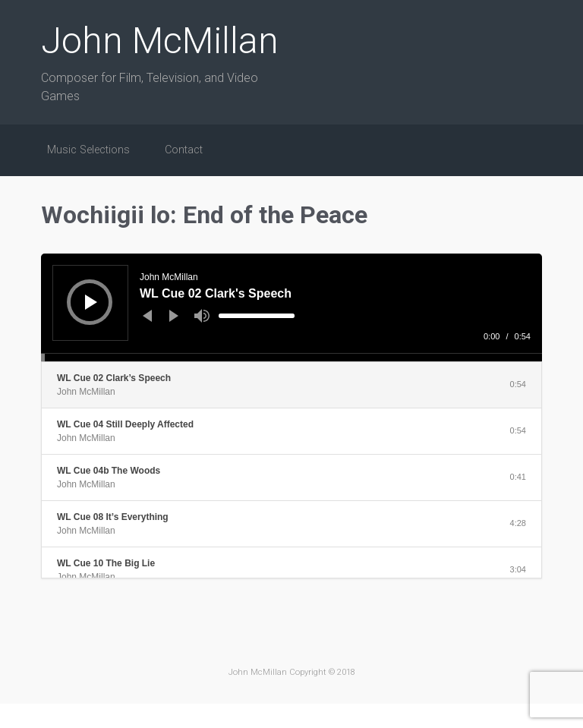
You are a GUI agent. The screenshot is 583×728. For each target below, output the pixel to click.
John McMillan (160, 41)
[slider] (257, 316)
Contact (184, 150)
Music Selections (88, 150)
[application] (291, 307)
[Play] (91, 302)
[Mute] (202, 316)
